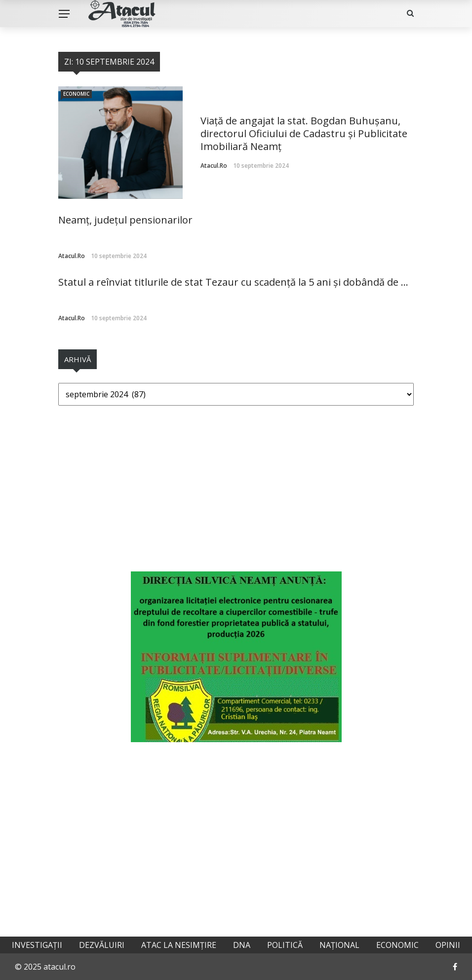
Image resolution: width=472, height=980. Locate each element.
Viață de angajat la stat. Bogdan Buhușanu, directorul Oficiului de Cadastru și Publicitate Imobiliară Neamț (304, 133)
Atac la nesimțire (179, 945)
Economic (76, 94)
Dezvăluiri (102, 945)
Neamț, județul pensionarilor (125, 220)
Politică (285, 945)
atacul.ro (214, 166)
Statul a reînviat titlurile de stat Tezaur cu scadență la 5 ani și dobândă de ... (233, 282)
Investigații (37, 945)
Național (339, 945)
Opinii (448, 945)
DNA (242, 945)
